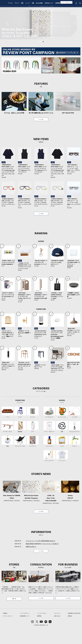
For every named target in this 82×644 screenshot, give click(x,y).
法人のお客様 (47, 17)
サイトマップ (57, 630)
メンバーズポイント (25, 630)
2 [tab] (41, 54)
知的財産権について (25, 633)
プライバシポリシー (8, 633)
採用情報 (66, 17)
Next (74, 35)
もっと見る (41, 132)
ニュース (34, 17)
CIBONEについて (57, 17)
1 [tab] (39, 54)
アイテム (16, 17)
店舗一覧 (14, 615)
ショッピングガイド (42, 630)
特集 (29, 17)
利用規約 (5, 630)
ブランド (23, 17)
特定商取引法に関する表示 (74, 630)
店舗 (40, 17)
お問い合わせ (57, 633)
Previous (8, 35)
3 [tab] (43, 54)
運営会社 (70, 633)
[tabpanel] (41, 35)
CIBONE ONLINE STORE (41, 12)
